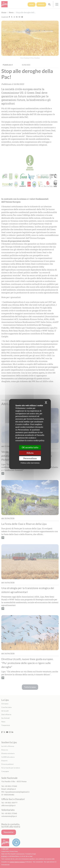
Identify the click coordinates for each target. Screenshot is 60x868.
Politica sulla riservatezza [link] (30, 463)
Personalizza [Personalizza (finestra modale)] (30, 458)
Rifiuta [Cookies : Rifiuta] (30, 453)
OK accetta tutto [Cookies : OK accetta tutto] (30, 447)
